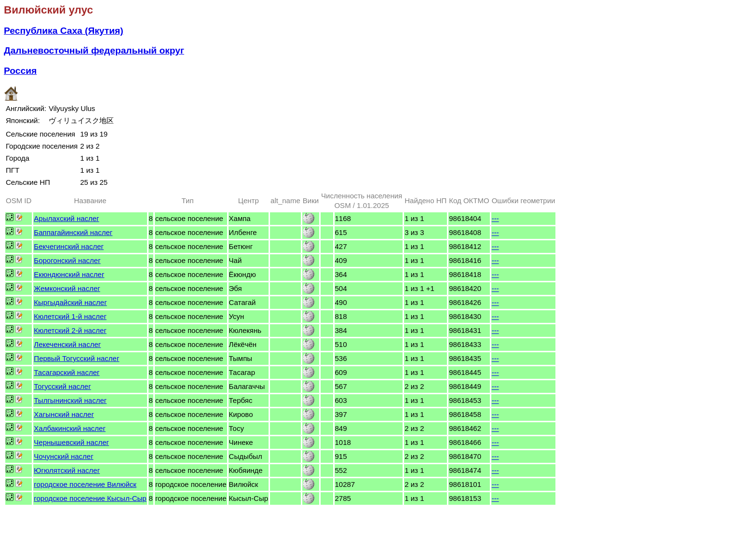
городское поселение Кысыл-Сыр (90, 498)
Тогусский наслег (62, 386)
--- (495, 218)
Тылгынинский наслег (70, 400)
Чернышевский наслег (71, 442)
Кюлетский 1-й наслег (70, 316)
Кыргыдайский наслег (70, 302)
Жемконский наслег (67, 288)
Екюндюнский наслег (69, 274)
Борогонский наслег (67, 260)
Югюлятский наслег (67, 470)
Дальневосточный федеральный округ (94, 50)
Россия (20, 71)
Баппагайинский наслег (73, 232)
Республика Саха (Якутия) (64, 31)
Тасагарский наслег (67, 372)
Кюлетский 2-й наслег (70, 330)
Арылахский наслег (66, 218)
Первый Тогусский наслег (76, 358)
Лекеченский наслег (67, 344)
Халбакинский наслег (70, 428)
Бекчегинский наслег (69, 246)
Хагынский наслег (64, 414)
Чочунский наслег (63, 456)
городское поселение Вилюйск (85, 484)
